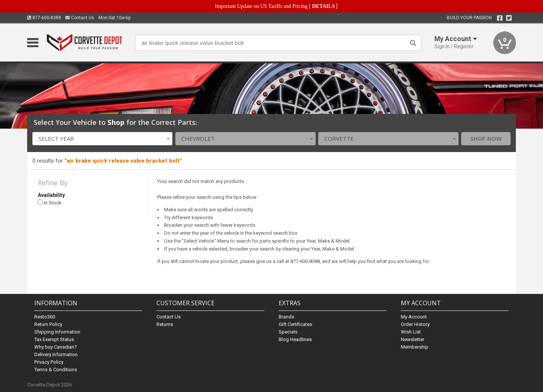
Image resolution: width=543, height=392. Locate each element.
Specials (288, 332)
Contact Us (80, 18)
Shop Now (486, 138)
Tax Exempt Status (54, 339)
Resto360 (45, 317)
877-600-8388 (44, 18)
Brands (286, 317)
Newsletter (413, 339)
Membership (415, 347)
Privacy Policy (49, 362)
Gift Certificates (295, 324)
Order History (415, 324)
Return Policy (48, 324)
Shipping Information (57, 332)
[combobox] (103, 139)
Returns (165, 324)
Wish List (411, 332)
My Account (414, 317)
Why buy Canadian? (56, 347)
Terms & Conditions (56, 370)
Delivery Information (56, 354)
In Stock (50, 203)
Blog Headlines (295, 339)
